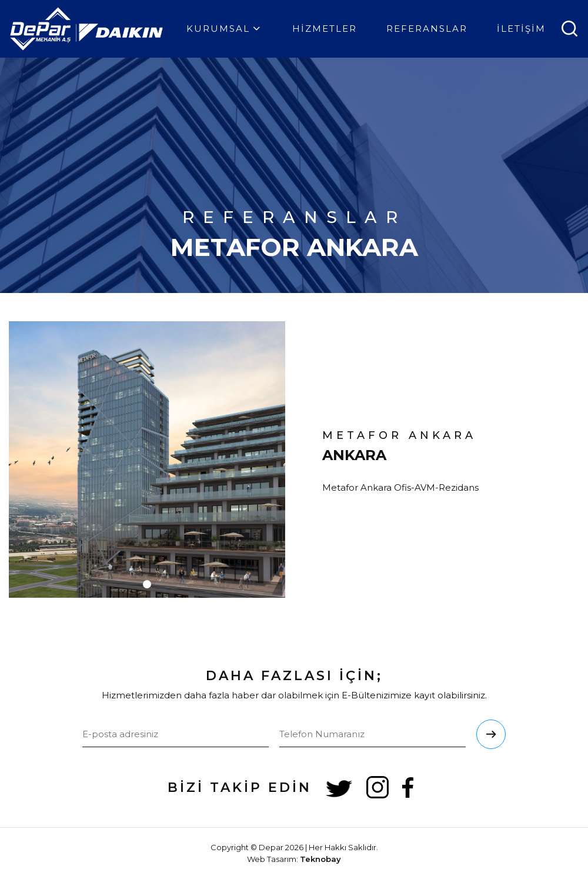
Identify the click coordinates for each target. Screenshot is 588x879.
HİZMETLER (325, 29)
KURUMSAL (225, 29)
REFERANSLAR (427, 29)
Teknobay (320, 859)
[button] (147, 584)
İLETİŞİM (521, 29)
